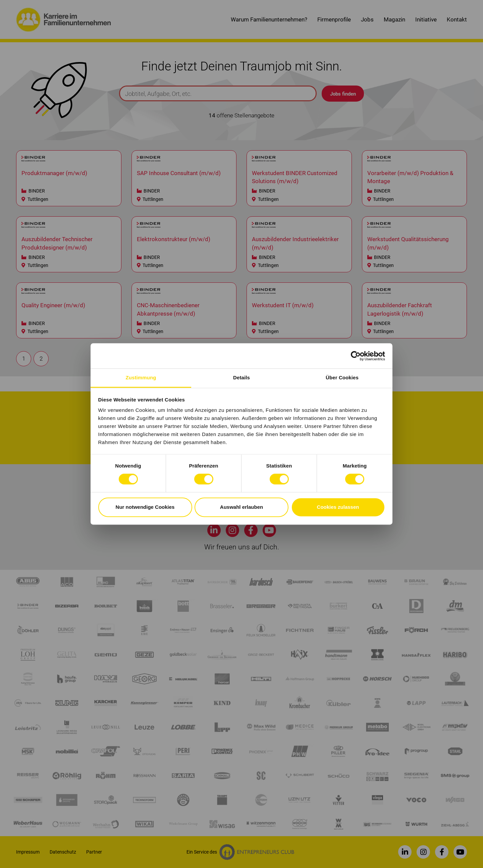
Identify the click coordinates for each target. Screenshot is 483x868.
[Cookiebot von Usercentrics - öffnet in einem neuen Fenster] (356, 356)
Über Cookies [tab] (342, 377)
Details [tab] (241, 377)
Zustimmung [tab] (141, 377)
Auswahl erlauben (241, 507)
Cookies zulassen (338, 507)
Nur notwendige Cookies (145, 507)
